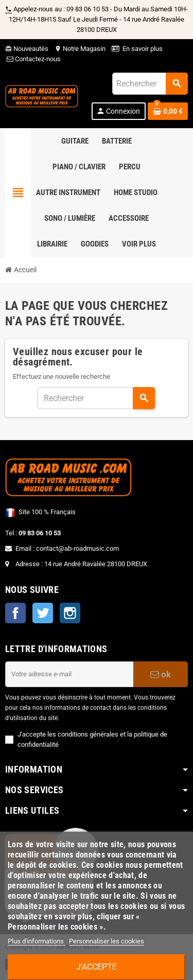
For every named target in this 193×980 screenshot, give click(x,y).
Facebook (15, 613)
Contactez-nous (33, 59)
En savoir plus (143, 49)
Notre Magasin (80, 49)
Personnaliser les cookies (107, 941)
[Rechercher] (150, 84)
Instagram (70, 613)
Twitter (43, 613)
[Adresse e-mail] (69, 674)
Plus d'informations (37, 941)
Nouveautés (27, 49)
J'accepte (97, 967)
